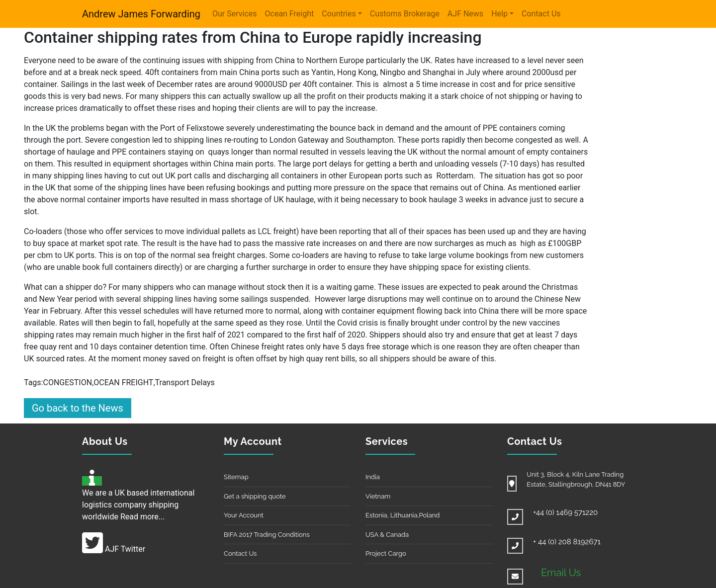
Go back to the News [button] (78, 408)
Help (499, 14)
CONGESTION (67, 382)
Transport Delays (185, 382)
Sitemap (236, 477)
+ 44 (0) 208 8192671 (567, 542)
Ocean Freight (290, 14)
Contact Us (541, 14)
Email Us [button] (561, 573)
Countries (339, 14)
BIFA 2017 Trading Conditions (267, 535)
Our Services (235, 14)
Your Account (244, 515)
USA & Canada (387, 535)
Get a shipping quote (255, 496)
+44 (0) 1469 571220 (565, 512)
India (373, 477)
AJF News (465, 14)
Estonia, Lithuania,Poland (403, 515)
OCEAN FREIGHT (123, 382)
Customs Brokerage (405, 14)
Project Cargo (386, 553)
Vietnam (378, 496)
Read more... (143, 517)
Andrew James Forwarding (141, 14)
